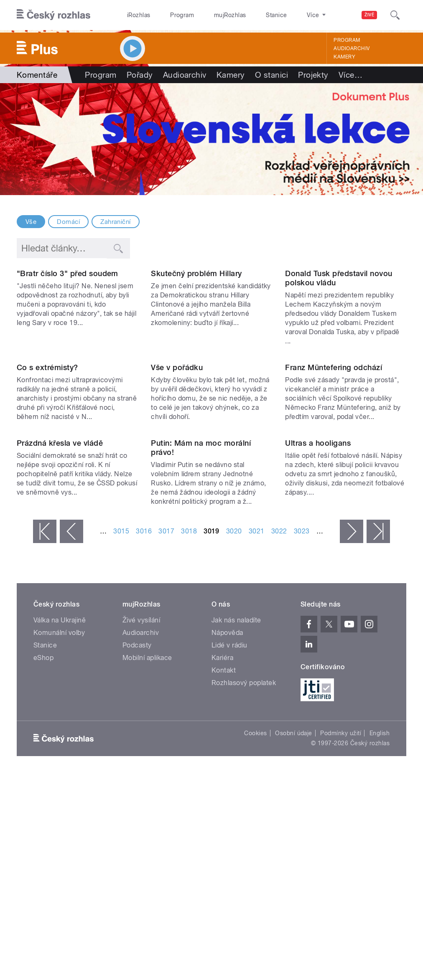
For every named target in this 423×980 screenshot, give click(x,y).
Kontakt (224, 874)
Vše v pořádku (177, 504)
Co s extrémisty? (47, 504)
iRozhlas (139, 15)
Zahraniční (116, 222)
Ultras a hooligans (318, 647)
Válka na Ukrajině (60, 824)
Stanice (276, 15)
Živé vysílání (141, 824)
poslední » (378, 735)
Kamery (344, 57)
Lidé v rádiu (229, 849)
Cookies (255, 937)
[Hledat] (395, 15)
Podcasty (137, 849)
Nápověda (227, 837)
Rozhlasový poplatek (244, 887)
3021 (257, 735)
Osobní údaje (294, 937)
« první (45, 735)
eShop (43, 862)
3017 (166, 735)
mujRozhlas (230, 15)
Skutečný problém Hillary (196, 341)
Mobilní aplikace (147, 862)
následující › (352, 735)
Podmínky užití (341, 937)
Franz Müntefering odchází (334, 504)
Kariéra (222, 862)
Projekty (313, 75)
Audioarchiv (352, 48)
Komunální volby (59, 837)
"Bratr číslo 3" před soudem (68, 341)
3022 (279, 735)
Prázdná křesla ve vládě (60, 647)
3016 (144, 735)
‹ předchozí (71, 735)
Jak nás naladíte (236, 824)
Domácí (68, 222)
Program (182, 15)
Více (350, 75)
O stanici (271, 75)
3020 (234, 735)
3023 (302, 735)
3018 (189, 735)
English (380, 937)
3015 (121, 735)
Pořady (140, 75)
